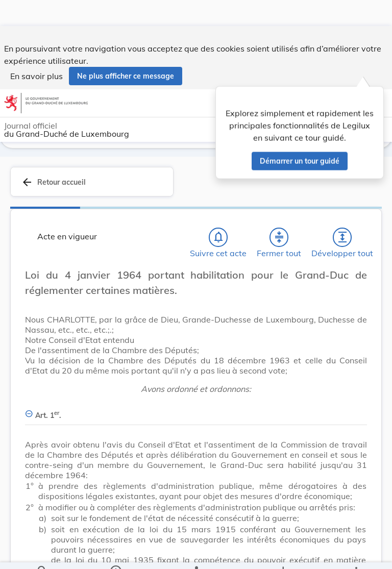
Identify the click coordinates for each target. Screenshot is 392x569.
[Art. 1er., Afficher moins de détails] (196, 409)
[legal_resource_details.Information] (116, 553)
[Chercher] (42, 553)
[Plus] (356, 553)
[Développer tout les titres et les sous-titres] (342, 236)
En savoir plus (36, 50)
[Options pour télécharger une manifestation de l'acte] (283, 553)
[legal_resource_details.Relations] (196, 553)
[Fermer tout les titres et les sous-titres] (279, 236)
